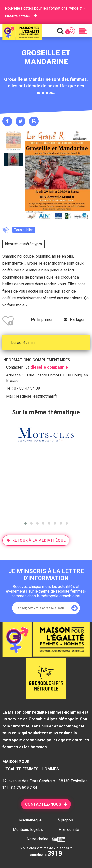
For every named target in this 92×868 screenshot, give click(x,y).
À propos (65, 820)
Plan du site (69, 829)
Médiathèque (30, 820)
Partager (77, 320)
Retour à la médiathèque (39, 540)
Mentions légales (28, 829)
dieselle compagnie (49, 367)
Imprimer (45, 320)
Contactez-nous (43, 804)
